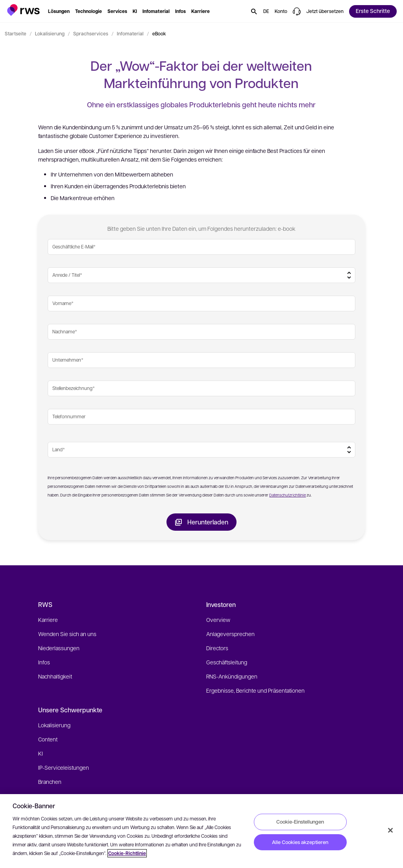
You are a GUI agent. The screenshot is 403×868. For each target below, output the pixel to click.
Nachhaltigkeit (55, 676)
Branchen (50, 782)
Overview (218, 620)
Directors (217, 648)
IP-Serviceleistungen (64, 767)
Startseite (16, 33)
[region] (201, 831)
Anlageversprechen (230, 634)
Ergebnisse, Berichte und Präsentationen (255, 690)
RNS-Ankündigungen (232, 676)
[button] (23, 10)
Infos (44, 662)
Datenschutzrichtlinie (287, 495)
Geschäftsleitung (227, 662)
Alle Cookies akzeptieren (300, 842)
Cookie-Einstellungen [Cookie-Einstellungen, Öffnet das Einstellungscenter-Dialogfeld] (300, 822)
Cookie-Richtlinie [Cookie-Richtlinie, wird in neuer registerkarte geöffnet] (127, 853)
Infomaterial (130, 33)
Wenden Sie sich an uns (67, 634)
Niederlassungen (59, 648)
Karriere (48, 620)
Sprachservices (91, 33)
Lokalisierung (50, 33)
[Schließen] (390, 830)
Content (48, 739)
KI (41, 753)
